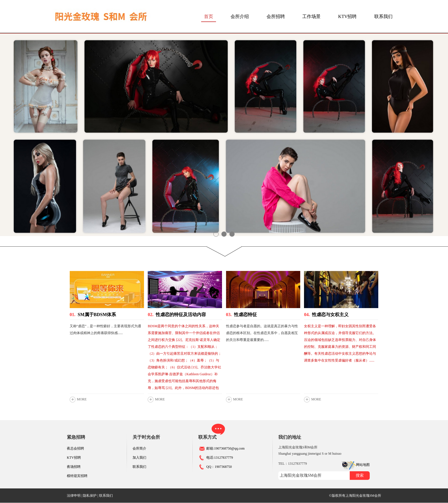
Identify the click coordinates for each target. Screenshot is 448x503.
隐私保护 (90, 496)
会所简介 (139, 448)
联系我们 (383, 16)
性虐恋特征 (241, 315)
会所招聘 (276, 16)
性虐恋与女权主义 (326, 315)
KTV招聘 (348, 16)
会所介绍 (240, 16)
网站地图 (363, 465)
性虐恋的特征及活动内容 (177, 315)
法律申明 (74, 496)
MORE (82, 399)
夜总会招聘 (75, 448)
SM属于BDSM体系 (93, 315)
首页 (209, 16)
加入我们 (139, 458)
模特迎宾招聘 (77, 476)
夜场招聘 (74, 467)
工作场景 (311, 16)
